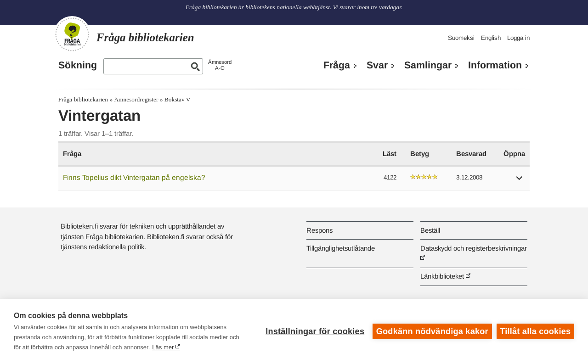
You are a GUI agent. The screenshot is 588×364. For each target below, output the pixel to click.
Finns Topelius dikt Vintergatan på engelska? (134, 177)
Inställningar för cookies (315, 331)
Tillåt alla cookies (535, 331)
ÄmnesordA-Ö (220, 65)
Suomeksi (461, 38)
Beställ (430, 230)
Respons (319, 230)
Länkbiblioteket (442, 276)
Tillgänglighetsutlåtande (341, 248)
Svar (377, 65)
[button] (520, 181)
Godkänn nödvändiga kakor (432, 331)
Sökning (78, 65)
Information (495, 65)
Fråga (337, 65)
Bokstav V (178, 99)
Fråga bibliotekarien (83, 99)
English (491, 38)
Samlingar (428, 65)
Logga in (518, 38)
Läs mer (163, 347)
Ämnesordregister (136, 99)
